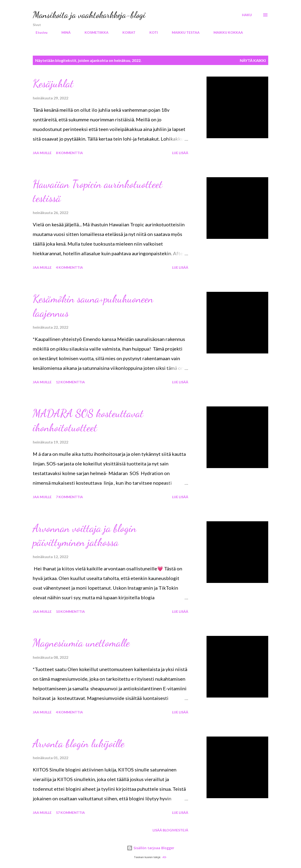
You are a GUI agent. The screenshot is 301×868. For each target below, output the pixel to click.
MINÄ (63, 32)
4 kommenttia (69, 267)
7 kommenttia (69, 497)
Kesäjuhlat (53, 84)
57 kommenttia (70, 813)
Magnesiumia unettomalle (81, 643)
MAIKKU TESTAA (183, 32)
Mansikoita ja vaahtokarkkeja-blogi (89, 15)
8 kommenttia (69, 153)
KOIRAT (126, 32)
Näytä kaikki (253, 60)
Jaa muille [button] (42, 153)
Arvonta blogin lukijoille (79, 744)
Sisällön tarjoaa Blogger (150, 848)
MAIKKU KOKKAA (225, 32)
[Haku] (247, 15)
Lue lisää (180, 153)
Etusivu (39, 32)
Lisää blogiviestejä (170, 830)
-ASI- (164, 857)
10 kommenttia (70, 611)
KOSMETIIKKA (94, 32)
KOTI (151, 32)
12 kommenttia (70, 382)
